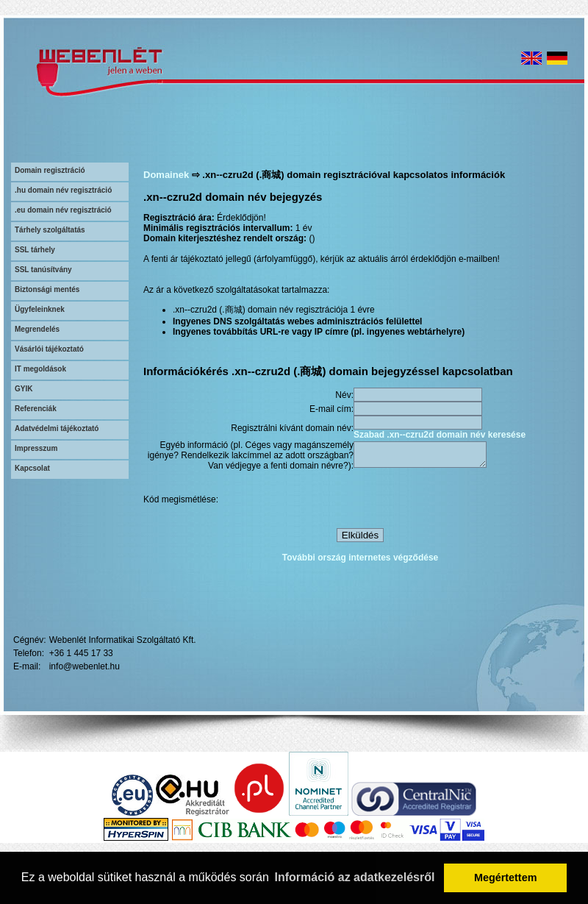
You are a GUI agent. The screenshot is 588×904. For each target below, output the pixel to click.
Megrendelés (37, 329)
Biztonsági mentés (47, 289)
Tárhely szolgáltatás (50, 230)
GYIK (24, 389)
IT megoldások (40, 369)
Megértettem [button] (506, 878)
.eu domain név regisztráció (63, 210)
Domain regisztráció (50, 170)
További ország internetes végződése (361, 560)
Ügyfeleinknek (40, 309)
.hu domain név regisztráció (63, 190)
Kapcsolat (32, 468)
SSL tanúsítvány (43, 270)
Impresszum (36, 448)
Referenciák (36, 409)
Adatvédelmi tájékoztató (57, 428)
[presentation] (465, 502)
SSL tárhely (35, 250)
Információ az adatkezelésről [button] (355, 877)
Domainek (166, 175)
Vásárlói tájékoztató (49, 349)
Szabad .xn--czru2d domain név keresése (440, 435)
